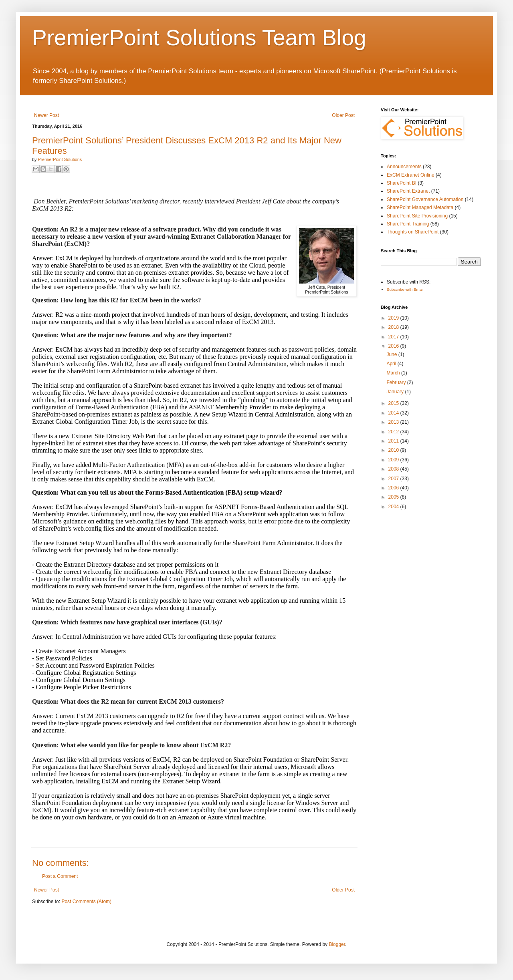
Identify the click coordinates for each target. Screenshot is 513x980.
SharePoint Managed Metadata (420, 207)
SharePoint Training (408, 224)
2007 (394, 479)
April (392, 364)
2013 (394, 422)
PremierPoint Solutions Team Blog (199, 38)
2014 (394, 413)
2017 (394, 337)
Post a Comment (60, 876)
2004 (394, 507)
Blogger (337, 944)
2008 (394, 469)
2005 (394, 497)
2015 (394, 403)
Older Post (343, 115)
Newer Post (46, 115)
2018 (394, 327)
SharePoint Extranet (408, 191)
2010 (394, 450)
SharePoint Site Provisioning (417, 216)
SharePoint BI (402, 183)
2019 (394, 318)
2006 (394, 488)
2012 (394, 432)
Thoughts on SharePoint (413, 232)
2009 (394, 460)
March (394, 373)
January (396, 392)
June (392, 354)
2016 (394, 346)
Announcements (404, 167)
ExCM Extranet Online (411, 175)
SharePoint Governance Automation (425, 199)
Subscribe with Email (405, 289)
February (397, 382)
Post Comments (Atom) (86, 902)
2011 (394, 441)
